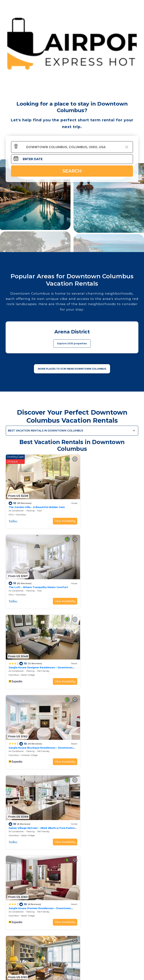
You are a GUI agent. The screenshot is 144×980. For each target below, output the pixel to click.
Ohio (11, 509)
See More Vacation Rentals (72, 758)
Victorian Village (97, 583)
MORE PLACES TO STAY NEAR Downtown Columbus (72, 369)
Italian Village (28, 583)
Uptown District (29, 732)
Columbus (21, 509)
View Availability (55, 515)
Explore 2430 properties (72, 343)
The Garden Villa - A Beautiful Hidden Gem (37, 501)
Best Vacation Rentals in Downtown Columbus (45, 431)
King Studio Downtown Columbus (31, 724)
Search (72, 171)
